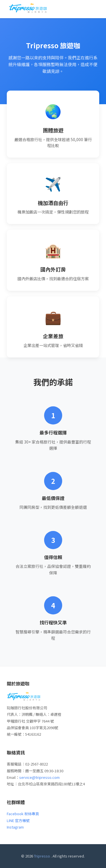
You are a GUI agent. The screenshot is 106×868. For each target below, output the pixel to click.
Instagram (15, 827)
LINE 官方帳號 (18, 820)
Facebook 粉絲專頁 (23, 814)
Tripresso (42, 856)
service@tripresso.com (39, 777)
